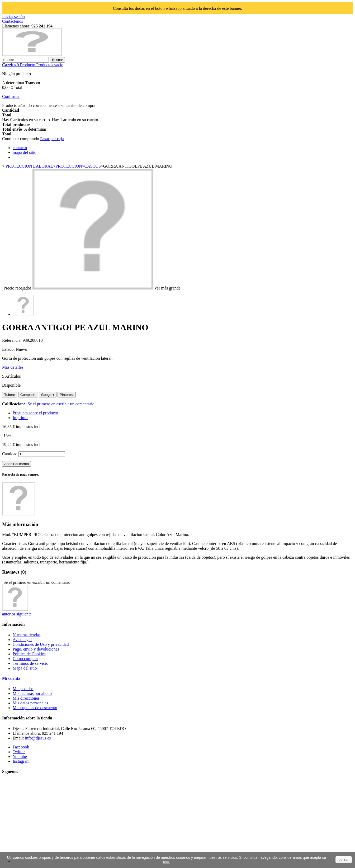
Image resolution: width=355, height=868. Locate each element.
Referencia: (12, 340)
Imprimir (20, 418)
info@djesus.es (38, 738)
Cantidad (10, 454)
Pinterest (67, 395)
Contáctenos (13, 21)
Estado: (9, 349)
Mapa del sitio (25, 668)
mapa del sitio (25, 152)
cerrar (344, 860)
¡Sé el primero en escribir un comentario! (61, 404)
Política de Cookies (29, 654)
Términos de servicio (30, 663)
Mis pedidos (23, 689)
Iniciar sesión (13, 16)
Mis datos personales (30, 703)
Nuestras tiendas (27, 635)
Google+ (48, 395)
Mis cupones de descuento (35, 708)
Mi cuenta (11, 678)
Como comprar (25, 659)
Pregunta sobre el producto (35, 413)
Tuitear (10, 395)
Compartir (28, 395)
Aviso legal (22, 640)
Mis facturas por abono (32, 693)
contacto (20, 148)
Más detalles (13, 367)
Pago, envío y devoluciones (36, 649)
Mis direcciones (26, 698)
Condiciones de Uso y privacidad (41, 644)
